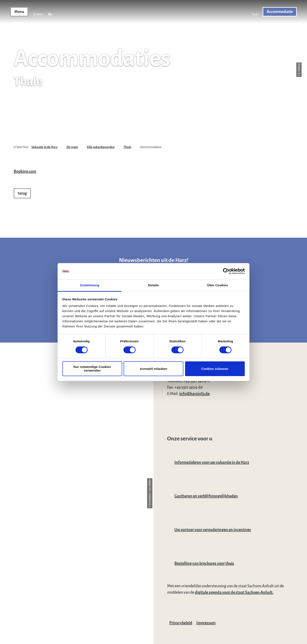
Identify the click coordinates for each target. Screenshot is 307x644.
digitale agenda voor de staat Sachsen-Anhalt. (234, 592)
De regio (72, 147)
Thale (127, 147)
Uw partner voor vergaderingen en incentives (213, 530)
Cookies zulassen (215, 369)
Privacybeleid (181, 623)
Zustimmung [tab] (90, 285)
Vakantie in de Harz (44, 147)
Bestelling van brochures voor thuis (204, 563)
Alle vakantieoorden (101, 147)
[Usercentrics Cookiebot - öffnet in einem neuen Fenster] (226, 271)
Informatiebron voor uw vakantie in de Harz (212, 462)
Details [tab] (153, 285)
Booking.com (25, 171)
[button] (255, 12)
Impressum (206, 623)
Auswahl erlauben (153, 369)
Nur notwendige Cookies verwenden (92, 369)
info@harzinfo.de (194, 394)
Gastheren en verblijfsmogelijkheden (206, 496)
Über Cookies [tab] (217, 285)
